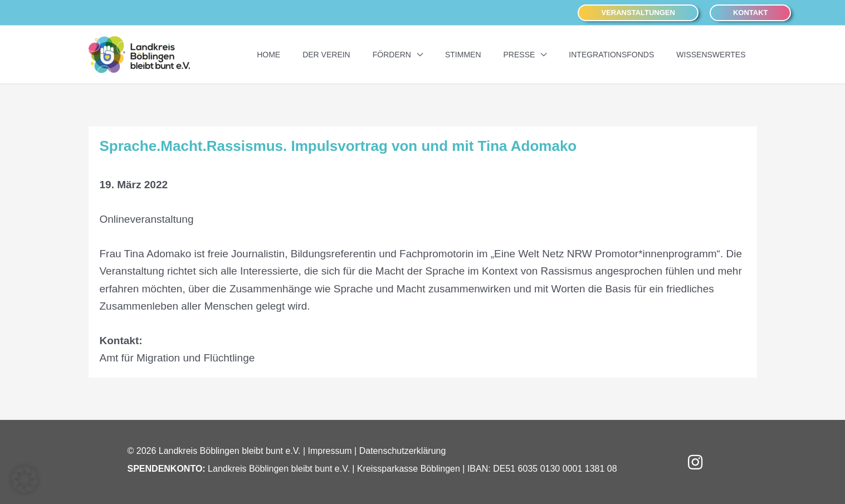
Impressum (330, 451)
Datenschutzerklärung (403, 451)
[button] (638, 13)
